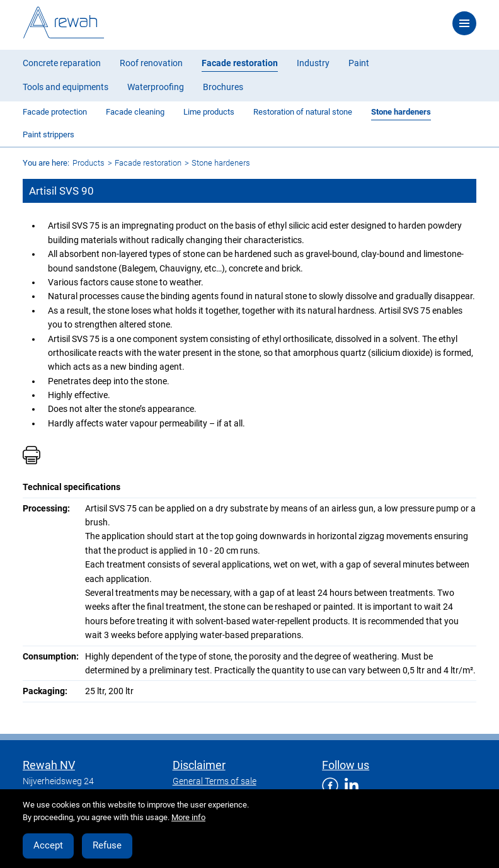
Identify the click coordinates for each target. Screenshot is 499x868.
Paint (359, 63)
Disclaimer (199, 765)
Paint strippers (49, 134)
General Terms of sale (215, 781)
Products (89, 163)
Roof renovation (151, 63)
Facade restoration (240, 63)
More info (188, 817)
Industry (313, 63)
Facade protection (55, 112)
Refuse (107, 845)
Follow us (346, 765)
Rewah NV (49, 765)
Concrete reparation (62, 63)
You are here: (46, 163)
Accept (48, 845)
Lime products (209, 112)
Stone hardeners (401, 112)
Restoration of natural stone (303, 112)
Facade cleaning (135, 112)
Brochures (223, 87)
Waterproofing (156, 87)
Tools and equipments (66, 87)
